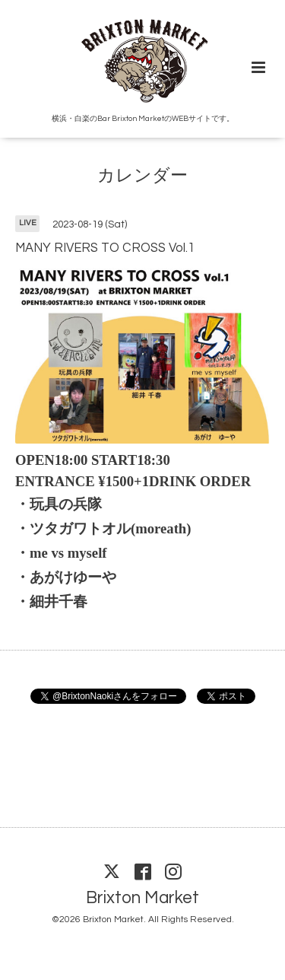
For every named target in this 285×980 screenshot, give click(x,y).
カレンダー (142, 176)
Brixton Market (142, 898)
